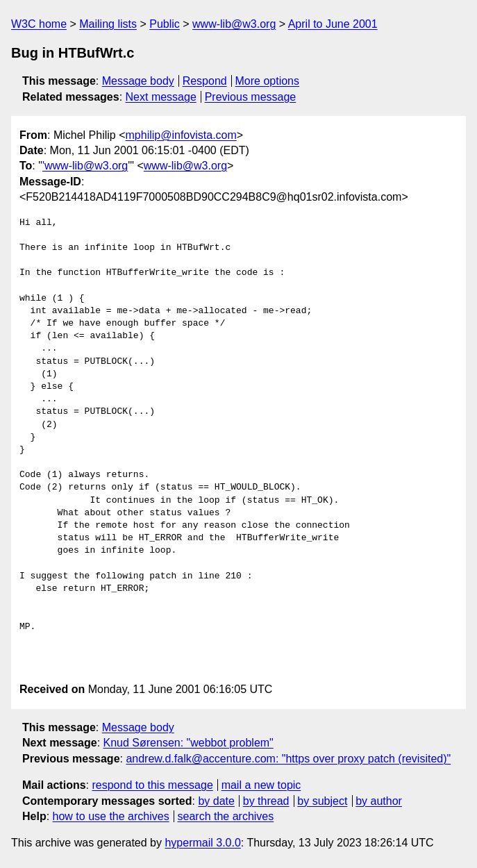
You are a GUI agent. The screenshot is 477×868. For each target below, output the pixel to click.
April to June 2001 (333, 24)
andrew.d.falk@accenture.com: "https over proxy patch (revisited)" (288, 759)
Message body (138, 81)
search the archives (226, 816)
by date (216, 801)
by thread (266, 801)
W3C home (39, 24)
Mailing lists (108, 24)
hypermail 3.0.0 (202, 843)
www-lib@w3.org (234, 24)
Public (165, 24)
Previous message (251, 97)
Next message (161, 97)
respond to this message (152, 785)
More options (268, 81)
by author (379, 801)
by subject (322, 801)
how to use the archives (111, 816)
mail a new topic (261, 785)
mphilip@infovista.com (181, 135)
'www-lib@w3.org (85, 166)
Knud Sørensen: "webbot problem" (189, 743)
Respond (205, 81)
